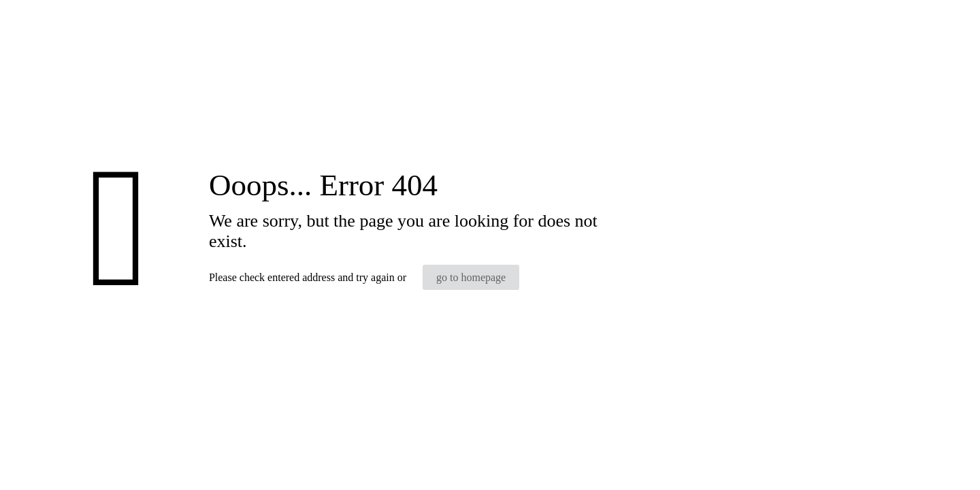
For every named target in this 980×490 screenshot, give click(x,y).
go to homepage (471, 277)
